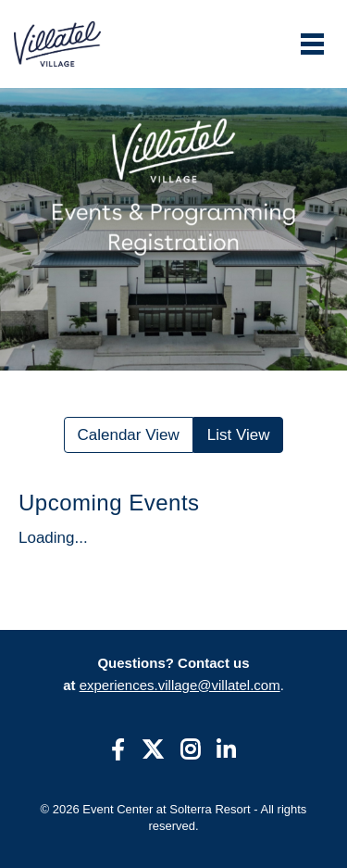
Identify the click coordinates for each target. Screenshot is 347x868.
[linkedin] (226, 751)
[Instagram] (190, 751)
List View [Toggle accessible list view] (239, 435)
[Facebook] (118, 751)
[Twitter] (153, 751)
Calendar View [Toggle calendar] (129, 435)
